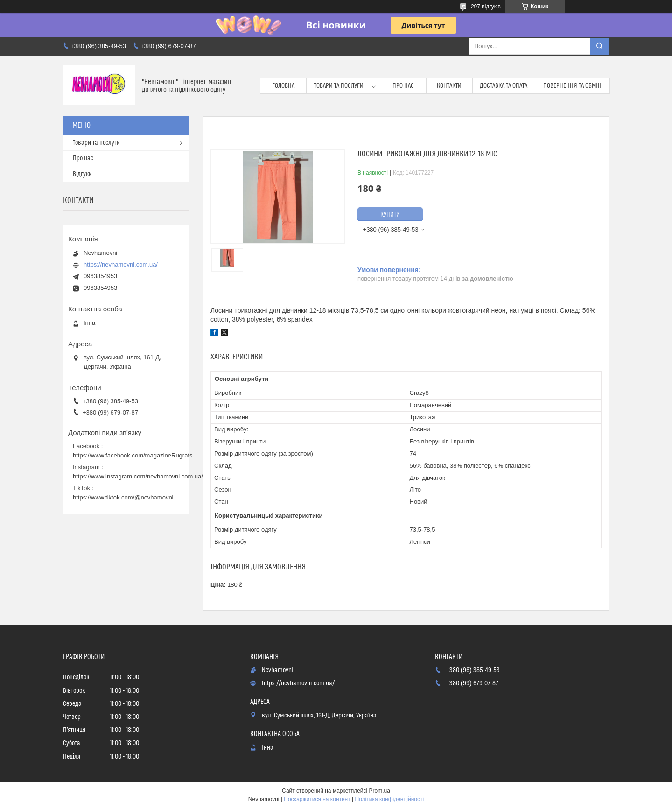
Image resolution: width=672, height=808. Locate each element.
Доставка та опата (504, 86)
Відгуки (82, 174)
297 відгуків (486, 7)
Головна (283, 86)
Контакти (449, 86)
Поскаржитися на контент (317, 799)
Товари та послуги (339, 86)
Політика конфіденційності (390, 799)
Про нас (403, 86)
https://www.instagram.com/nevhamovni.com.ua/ (138, 476)
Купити (390, 215)
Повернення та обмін (572, 86)
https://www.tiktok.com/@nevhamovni (123, 497)
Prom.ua (380, 791)
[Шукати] (600, 46)
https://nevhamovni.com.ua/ (121, 264)
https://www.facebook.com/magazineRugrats (133, 455)
